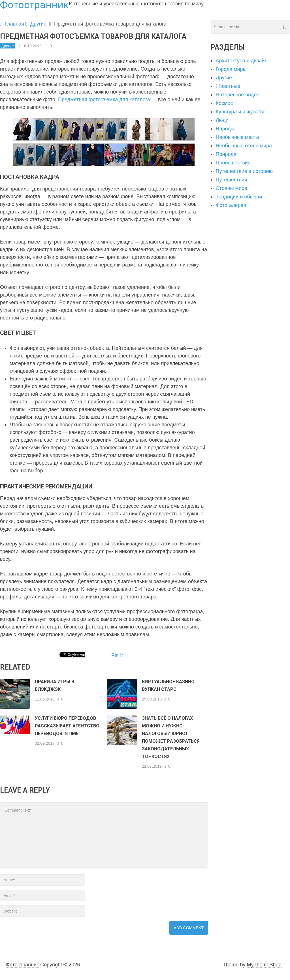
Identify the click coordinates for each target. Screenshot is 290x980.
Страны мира (231, 188)
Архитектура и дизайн (241, 61)
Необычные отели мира (244, 146)
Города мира (231, 69)
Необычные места (237, 137)
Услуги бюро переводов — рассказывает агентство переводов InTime (68, 726)
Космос (224, 103)
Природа (226, 154)
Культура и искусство (240, 112)
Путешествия (231, 180)
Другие (39, 24)
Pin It (117, 655)
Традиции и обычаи (239, 197)
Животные (228, 86)
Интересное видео (237, 95)
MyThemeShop (264, 965)
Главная (15, 24)
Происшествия (233, 163)
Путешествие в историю (244, 171)
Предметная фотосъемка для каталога (104, 100)
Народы (225, 129)
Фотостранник (22, 965)
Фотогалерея (231, 205)
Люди (222, 120)
